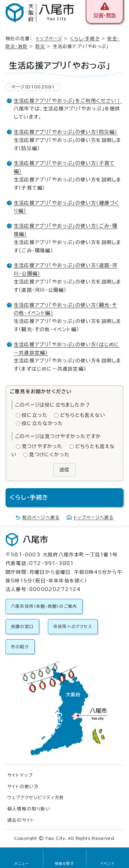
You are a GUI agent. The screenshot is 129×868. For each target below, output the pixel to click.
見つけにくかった (49, 455)
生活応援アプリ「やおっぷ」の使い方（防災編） (66, 132)
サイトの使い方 (23, 787)
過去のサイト (21, 820)
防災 (40, 46)
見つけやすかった (42, 446)
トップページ (49, 39)
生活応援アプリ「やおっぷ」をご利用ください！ (68, 101)
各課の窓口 (22, 626)
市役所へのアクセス (73, 626)
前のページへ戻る (41, 517)
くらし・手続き (85, 39)
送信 (64, 470)
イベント (107, 864)
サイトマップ (20, 775)
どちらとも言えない (83, 415)
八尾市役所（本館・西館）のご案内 (44, 606)
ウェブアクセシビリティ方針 (36, 798)
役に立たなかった (42, 423)
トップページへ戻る (94, 517)
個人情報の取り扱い (29, 809)
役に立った (35, 415)
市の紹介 (20, 647)
